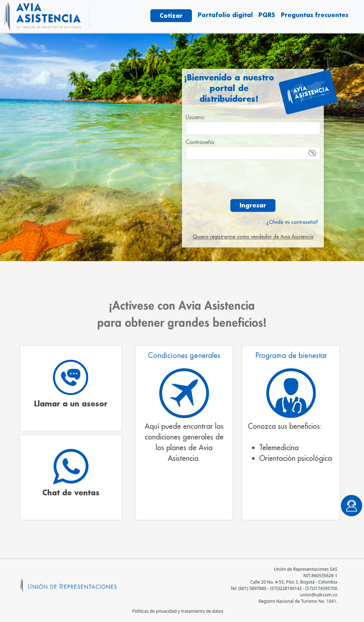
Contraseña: (201, 142)
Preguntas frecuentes (315, 15)
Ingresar (253, 205)
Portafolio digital (225, 15)
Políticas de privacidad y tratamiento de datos (178, 611)
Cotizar (171, 15)
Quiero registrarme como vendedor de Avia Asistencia (253, 237)
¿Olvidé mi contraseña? (292, 222)
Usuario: (196, 117)
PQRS (267, 15)
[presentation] (253, 179)
